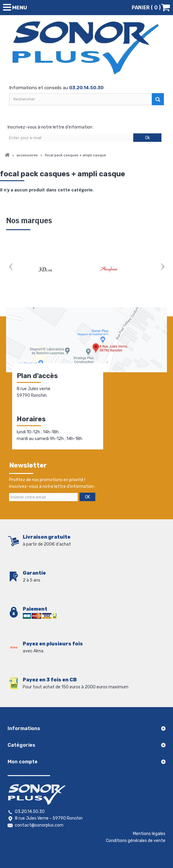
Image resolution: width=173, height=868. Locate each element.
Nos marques (29, 221)
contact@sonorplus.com (39, 825)
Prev (11, 267)
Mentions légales (149, 834)
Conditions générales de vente (136, 841)
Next (162, 267)
